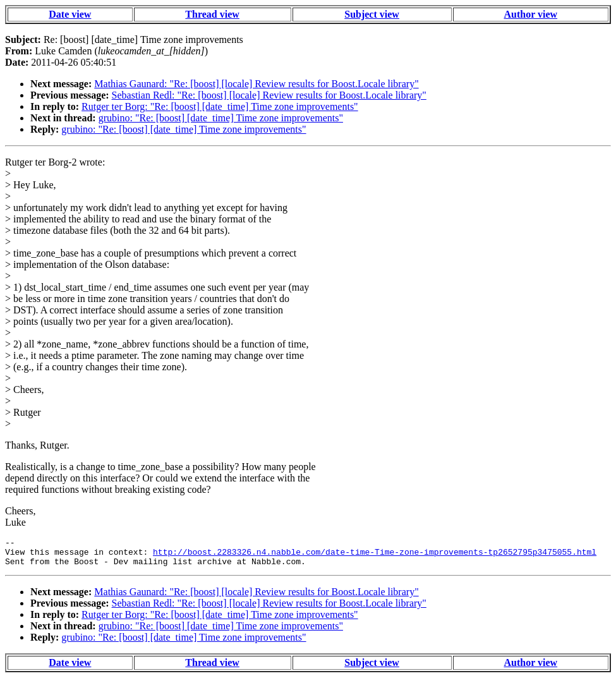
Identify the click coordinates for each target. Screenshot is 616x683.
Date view (70, 14)
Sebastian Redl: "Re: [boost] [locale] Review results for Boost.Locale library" (269, 95)
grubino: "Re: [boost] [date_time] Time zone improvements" (221, 118)
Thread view (212, 14)
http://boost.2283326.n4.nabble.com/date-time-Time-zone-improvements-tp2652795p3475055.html (375, 555)
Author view (531, 14)
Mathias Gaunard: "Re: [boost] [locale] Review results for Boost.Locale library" (256, 84)
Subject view (372, 14)
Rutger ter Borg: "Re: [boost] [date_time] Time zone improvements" (220, 106)
